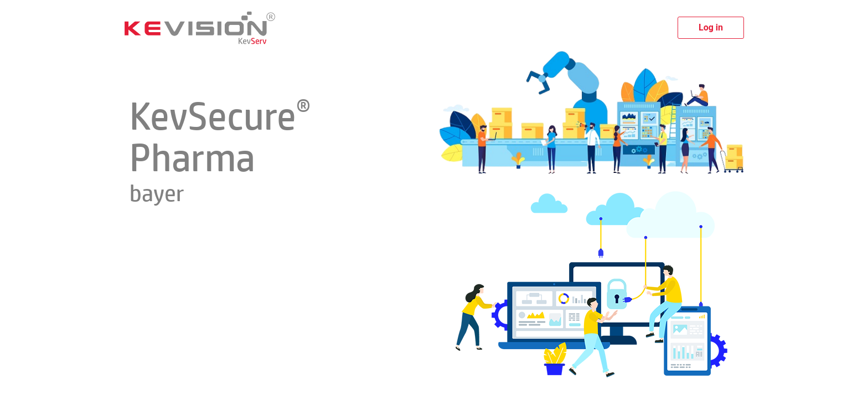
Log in (711, 27)
